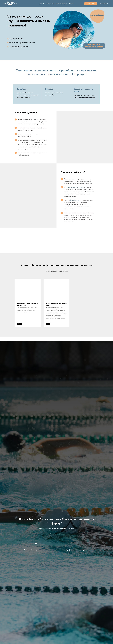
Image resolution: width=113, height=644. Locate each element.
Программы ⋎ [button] (50, 4)
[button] (91, 4)
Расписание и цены (62, 4)
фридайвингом (75, 200)
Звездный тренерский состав (74, 187)
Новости (72, 4)
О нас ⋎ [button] (41, 4)
